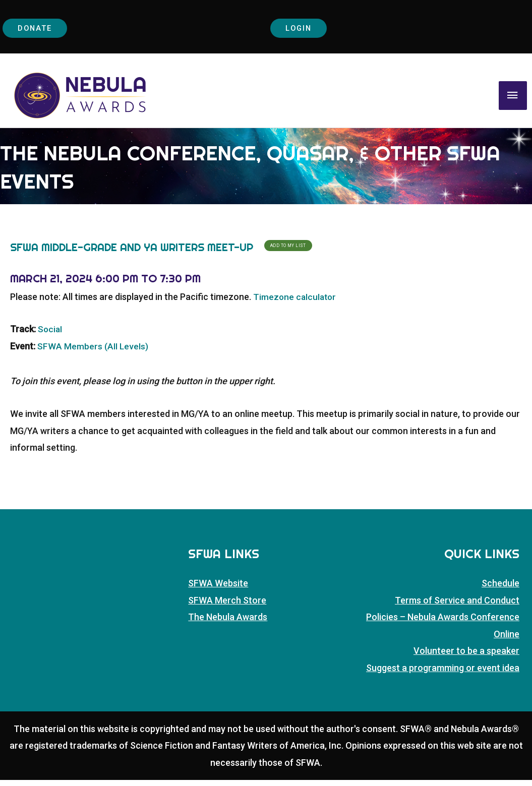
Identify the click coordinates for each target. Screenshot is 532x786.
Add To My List (288, 252)
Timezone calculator (296, 302)
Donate (38, 28)
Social (50, 335)
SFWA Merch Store (227, 606)
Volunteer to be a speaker (466, 657)
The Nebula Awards (228, 623)
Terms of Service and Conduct (457, 606)
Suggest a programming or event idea (443, 673)
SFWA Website (218, 589)
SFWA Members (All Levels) (93, 352)
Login (302, 28)
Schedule (500, 589)
